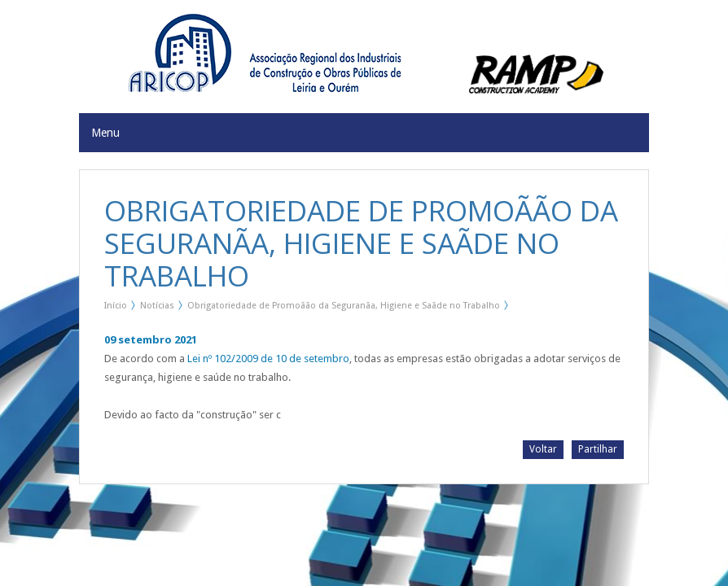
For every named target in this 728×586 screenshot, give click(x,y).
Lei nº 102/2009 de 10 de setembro (268, 359)
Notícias (157, 306)
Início (116, 306)
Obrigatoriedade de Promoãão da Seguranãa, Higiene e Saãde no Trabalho (344, 306)
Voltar (543, 449)
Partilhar (598, 449)
